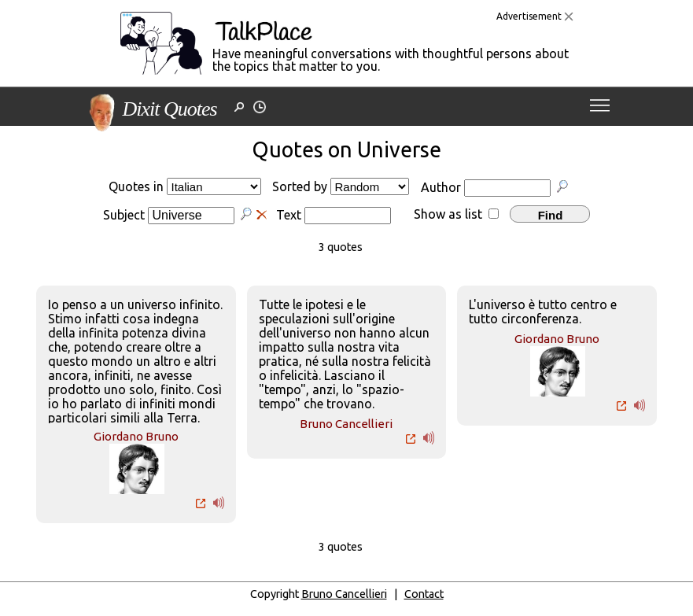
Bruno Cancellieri (346, 424)
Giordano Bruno (136, 436)
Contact (424, 594)
